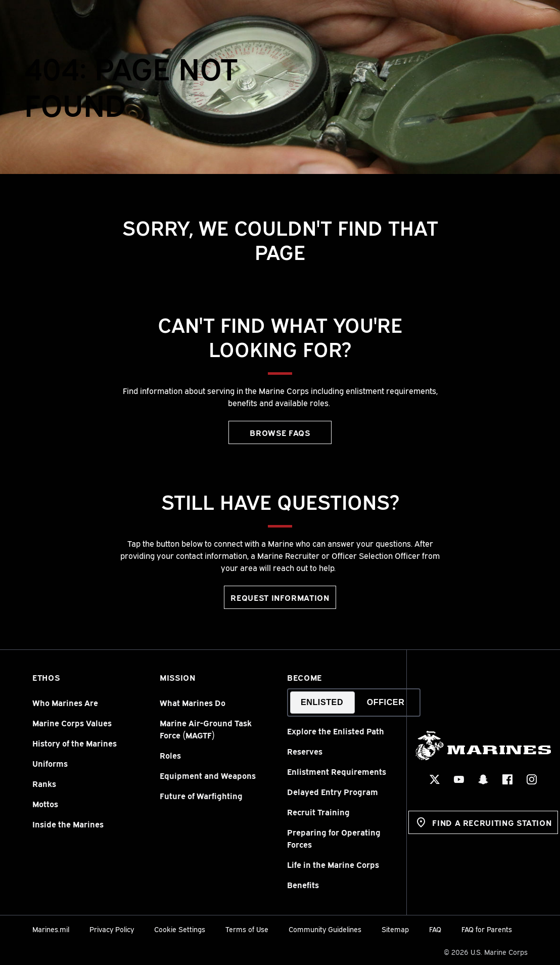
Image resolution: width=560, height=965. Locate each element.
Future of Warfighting (201, 796)
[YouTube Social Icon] (459, 779)
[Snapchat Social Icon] (484, 779)
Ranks (44, 783)
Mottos (45, 804)
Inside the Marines (68, 824)
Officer (386, 702)
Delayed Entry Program (333, 792)
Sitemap (395, 929)
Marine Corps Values (72, 723)
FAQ (435, 929)
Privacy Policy (112, 929)
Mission (177, 677)
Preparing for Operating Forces (334, 838)
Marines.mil (51, 929)
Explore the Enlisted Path (336, 731)
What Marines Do (193, 703)
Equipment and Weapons (208, 775)
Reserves (305, 751)
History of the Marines (75, 743)
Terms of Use (247, 929)
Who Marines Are (65, 703)
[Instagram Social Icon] (532, 779)
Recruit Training (318, 812)
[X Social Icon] (435, 779)
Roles (170, 755)
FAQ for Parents (487, 929)
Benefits (303, 885)
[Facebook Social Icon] (508, 779)
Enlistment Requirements (337, 771)
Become (305, 677)
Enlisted (322, 702)
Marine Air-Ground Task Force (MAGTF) (206, 729)
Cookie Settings (180, 929)
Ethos (46, 677)
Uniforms (50, 763)
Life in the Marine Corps (333, 864)
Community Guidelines (325, 929)
